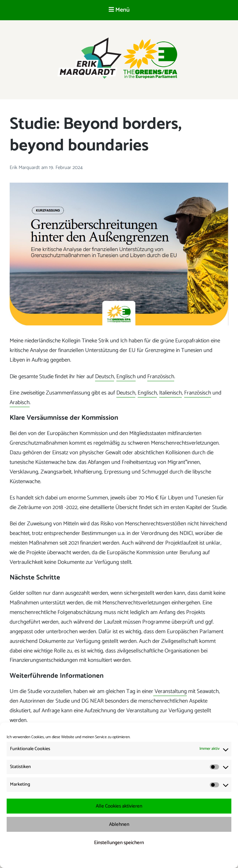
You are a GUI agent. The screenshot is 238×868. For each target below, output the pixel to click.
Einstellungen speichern (119, 843)
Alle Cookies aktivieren (119, 806)
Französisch (161, 377)
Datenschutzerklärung (123, 859)
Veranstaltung (170, 691)
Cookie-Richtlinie (89, 859)
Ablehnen (119, 824)
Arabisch (20, 402)
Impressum (154, 859)
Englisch (126, 377)
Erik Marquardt (25, 168)
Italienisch (171, 393)
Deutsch (105, 377)
